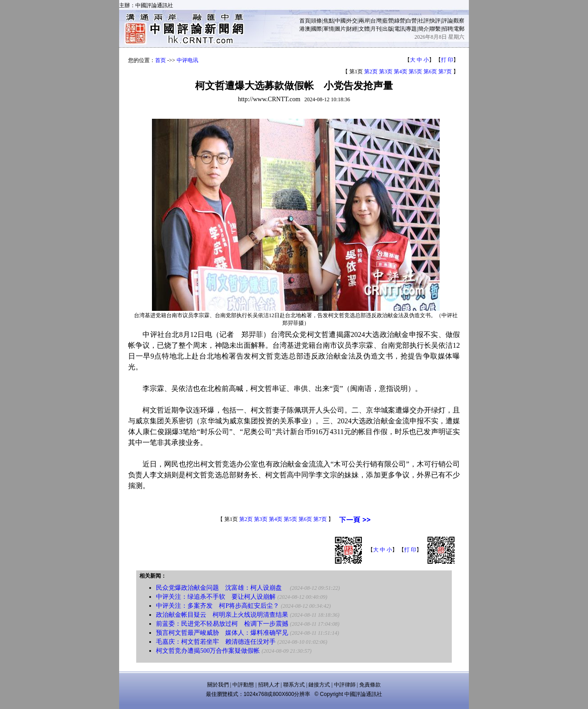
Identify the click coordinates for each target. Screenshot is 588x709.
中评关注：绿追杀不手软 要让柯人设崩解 (216, 597)
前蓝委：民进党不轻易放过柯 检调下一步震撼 (222, 624)
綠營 (400, 21)
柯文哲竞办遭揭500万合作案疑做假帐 (208, 651)
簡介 (423, 29)
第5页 (415, 72)
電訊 (400, 29)
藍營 (388, 21)
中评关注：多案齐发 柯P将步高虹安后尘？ (218, 606)
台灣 (376, 21)
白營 (411, 21)
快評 (435, 21)
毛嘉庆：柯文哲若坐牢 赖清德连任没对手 (216, 642)
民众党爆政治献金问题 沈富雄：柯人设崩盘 (222, 588)
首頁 (305, 21)
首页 (160, 60)
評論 (447, 21)
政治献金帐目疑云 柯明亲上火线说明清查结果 (222, 615)
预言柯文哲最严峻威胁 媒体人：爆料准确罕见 (222, 633)
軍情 (329, 29)
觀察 (459, 21)
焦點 (329, 21)
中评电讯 (187, 60)
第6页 (430, 72)
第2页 (371, 72)
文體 (364, 29)
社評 (423, 21)
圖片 (340, 29)
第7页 (445, 72)
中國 (340, 21)
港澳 (305, 29)
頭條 (316, 21)
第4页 (401, 72)
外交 (352, 21)
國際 (316, 29)
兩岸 (364, 21)
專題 (411, 29)
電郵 (459, 29)
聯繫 (435, 29)
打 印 (447, 60)
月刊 (376, 29)
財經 (352, 29)
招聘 (447, 29)
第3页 (386, 72)
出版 (388, 29)
